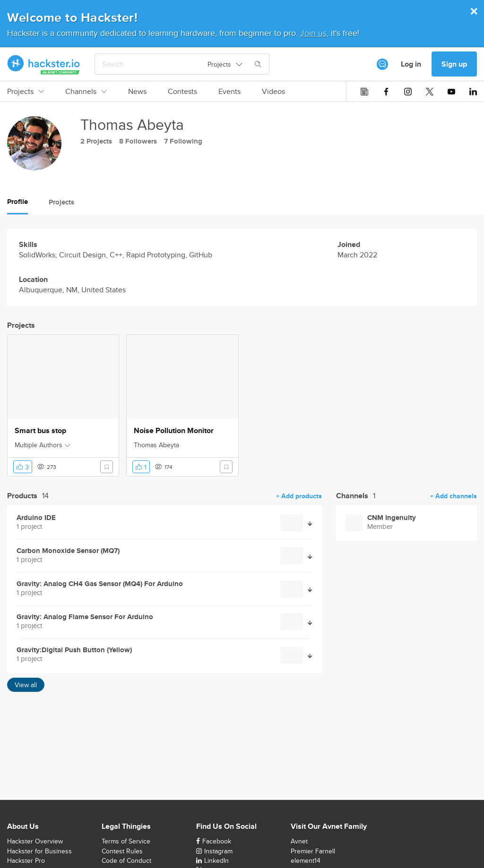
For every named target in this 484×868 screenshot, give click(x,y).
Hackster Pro (26, 860)
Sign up (454, 64)
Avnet (299, 841)
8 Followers (138, 141)
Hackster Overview (35, 841)
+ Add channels (454, 496)
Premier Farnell (313, 851)
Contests (182, 92)
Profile (17, 202)
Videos (273, 92)
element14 (306, 860)
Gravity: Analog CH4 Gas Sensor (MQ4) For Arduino (100, 584)
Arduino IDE (36, 518)
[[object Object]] (382, 64)
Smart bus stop (40, 431)
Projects (26, 92)
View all (26, 685)
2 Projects (96, 141)
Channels (86, 92)
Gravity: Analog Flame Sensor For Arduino (85, 617)
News (137, 92)
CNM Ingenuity (392, 518)
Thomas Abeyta (156, 445)
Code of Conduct (126, 860)
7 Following (183, 141)
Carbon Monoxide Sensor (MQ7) (68, 551)
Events (229, 92)
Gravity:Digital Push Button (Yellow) (74, 650)
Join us (313, 33)
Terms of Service (126, 841)
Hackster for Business (39, 851)
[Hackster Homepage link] (44, 64)
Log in (411, 64)
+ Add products (299, 496)
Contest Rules (122, 851)
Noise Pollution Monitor (174, 431)
